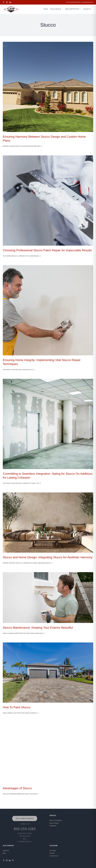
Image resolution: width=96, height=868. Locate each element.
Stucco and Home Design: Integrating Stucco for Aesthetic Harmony (48, 557)
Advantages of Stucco (17, 788)
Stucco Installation (56, 820)
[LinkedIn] (10, 860)
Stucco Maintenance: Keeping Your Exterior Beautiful (38, 628)
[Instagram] (7, 860)
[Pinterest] (13, 860)
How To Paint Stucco (17, 707)
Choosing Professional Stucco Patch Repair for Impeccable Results (47, 250)
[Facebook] (4, 860)
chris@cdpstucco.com (88, 2)
